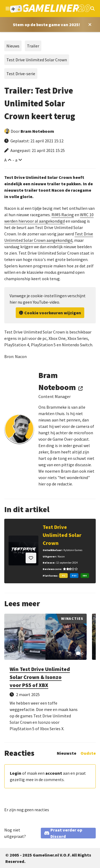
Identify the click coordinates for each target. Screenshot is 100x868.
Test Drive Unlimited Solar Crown (37, 60)
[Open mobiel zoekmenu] (93, 9)
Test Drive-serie (21, 74)
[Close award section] (89, 25)
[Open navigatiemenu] (7, 9)
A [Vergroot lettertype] (5, 160)
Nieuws (13, 46)
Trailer (33, 46)
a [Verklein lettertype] (16, 160)
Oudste (88, 753)
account (54, 773)
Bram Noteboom (37, 131)
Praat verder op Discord (66, 833)
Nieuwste (67, 753)
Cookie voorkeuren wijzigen (53, 313)
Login (16, 773)
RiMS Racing (63, 215)
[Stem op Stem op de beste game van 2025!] (46, 25)
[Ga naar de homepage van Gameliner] (50, 9)
